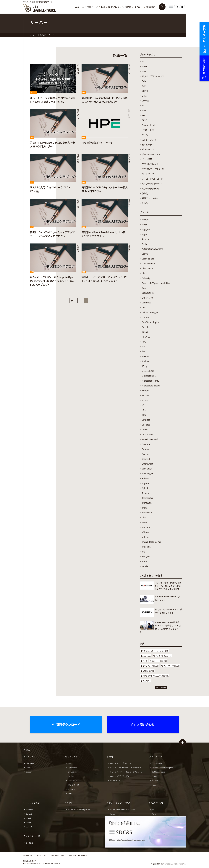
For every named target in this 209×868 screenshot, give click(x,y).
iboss (144, 352)
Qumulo (146, 449)
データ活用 (147, 159)
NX (143, 405)
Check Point (147, 269)
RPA (144, 115)
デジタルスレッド (150, 164)
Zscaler (145, 566)
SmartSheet (147, 464)
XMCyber (146, 557)
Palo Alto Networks (151, 439)
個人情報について (58, 855)
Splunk (145, 488)
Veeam (145, 522)
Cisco (144, 273)
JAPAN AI (146, 356)
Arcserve (146, 239)
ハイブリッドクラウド (152, 184)
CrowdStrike (148, 293)
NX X (144, 410)
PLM (144, 110)
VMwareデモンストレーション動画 (155, 651)
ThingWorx (147, 503)
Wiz (143, 552)
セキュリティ (148, 145)
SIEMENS (146, 459)
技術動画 (127, 7)
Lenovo (155, 776)
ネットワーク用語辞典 (171, 666)
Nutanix (145, 395)
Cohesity (146, 278)
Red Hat (146, 454)
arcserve (29, 810)
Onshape (146, 425)
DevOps (145, 101)
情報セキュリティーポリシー (36, 855)
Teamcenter (147, 498)
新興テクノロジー (150, 198)
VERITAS (146, 527)
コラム (145, 661)
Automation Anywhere (152, 249)
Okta (144, 415)
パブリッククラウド (151, 189)
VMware (146, 532)
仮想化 (145, 193)
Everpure (146, 444)
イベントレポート (150, 130)
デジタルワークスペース (153, 169)
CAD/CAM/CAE (156, 803)
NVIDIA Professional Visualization (122, 810)
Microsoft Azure (149, 376)
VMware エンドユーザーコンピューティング (126, 768)
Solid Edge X (148, 474)
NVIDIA (145, 400)
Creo (144, 288)
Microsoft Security (150, 381)
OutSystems (148, 435)
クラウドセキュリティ (163, 656)
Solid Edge (147, 469)
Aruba (145, 244)
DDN (144, 308)
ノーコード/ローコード (152, 179)
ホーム (32, 35)
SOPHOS (71, 789)
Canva (145, 254)
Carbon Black (148, 259)
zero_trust (147, 656)
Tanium (145, 493)
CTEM (145, 96)
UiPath (145, 518)
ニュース (79, 7)
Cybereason (147, 298)
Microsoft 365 (148, 371)
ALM (144, 71)
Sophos (145, 483)
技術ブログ (114, 7)
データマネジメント (151, 154)
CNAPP (145, 91)
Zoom (145, 562)
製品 (103, 7)
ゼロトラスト (148, 150)
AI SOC (145, 67)
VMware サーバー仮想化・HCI (121, 763)
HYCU (145, 347)
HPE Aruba (30, 763)
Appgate (146, 229)
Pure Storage (157, 763)
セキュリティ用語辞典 (151, 666)
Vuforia (145, 537)
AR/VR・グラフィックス (153, 76)
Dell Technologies (150, 312)
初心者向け (147, 681)
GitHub (145, 327)
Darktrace (146, 303)
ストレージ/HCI (157, 756)
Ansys (145, 225)
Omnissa (146, 420)
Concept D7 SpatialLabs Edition (156, 283)
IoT (143, 106)
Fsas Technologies (150, 322)
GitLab (145, 332)
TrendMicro (147, 513)
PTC (153, 810)
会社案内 (72, 855)
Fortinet (146, 317)
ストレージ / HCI (149, 140)
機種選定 (151, 7)
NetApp (145, 391)
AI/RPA (68, 803)
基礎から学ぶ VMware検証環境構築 (156, 676)
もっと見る (160, 687)
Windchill (146, 547)
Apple (144, 234)
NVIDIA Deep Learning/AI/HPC (79, 810)
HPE (144, 342)
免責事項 (84, 855)
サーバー (146, 135)
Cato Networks (149, 264)
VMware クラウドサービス (120, 776)
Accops (145, 220)
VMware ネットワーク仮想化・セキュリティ (126, 772)
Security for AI (148, 125)
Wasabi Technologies (152, 542)
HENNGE (146, 337)
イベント (139, 7)
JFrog (144, 366)
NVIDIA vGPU (115, 781)
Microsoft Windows (151, 386)
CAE (144, 86)
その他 (145, 203)
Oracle (145, 430)
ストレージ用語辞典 (159, 661)
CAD (144, 81)
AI (143, 62)
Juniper (145, 361)
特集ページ (92, 7)
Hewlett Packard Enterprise (162, 768)
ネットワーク (148, 174)
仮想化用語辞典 (148, 671)
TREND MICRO (73, 785)
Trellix (145, 508)
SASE (144, 120)
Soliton (145, 478)
